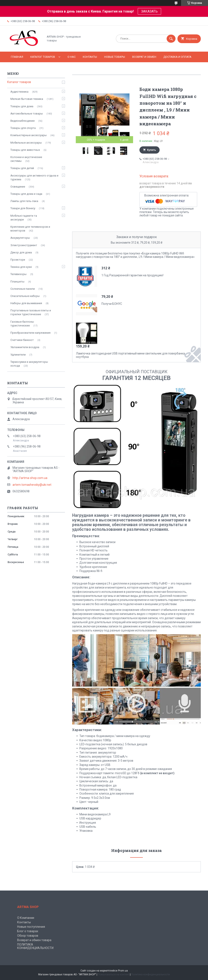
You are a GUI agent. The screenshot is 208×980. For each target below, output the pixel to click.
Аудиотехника (19, 92)
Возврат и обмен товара (34, 940)
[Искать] (171, 39)
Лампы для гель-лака (24, 201)
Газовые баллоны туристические (22, 324)
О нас (72, 57)
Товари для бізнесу (23, 208)
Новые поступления (31, 927)
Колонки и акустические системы (26, 159)
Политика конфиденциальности (150, 974)
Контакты (90, 57)
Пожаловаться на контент (114, 974)
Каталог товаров (19, 82)
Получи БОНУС (112, 304)
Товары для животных (25, 150)
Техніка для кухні (21, 267)
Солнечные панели (23, 289)
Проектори (18, 260)
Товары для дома (22, 106)
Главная (17, 57)
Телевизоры (18, 274)
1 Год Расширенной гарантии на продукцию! (132, 275)
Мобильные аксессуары (26, 143)
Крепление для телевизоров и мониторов (30, 229)
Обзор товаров (28, 936)
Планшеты (17, 282)
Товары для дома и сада (26, 194)
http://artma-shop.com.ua (30, 478)
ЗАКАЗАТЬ (149, 11)
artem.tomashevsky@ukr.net (32, 485)
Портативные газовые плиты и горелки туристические (31, 312)
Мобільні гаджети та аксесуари (24, 218)
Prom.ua (123, 971)
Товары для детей (22, 168)
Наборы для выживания (26, 303)
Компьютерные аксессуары (29, 135)
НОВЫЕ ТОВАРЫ (115, 57)
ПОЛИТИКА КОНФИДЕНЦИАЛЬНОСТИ (35, 946)
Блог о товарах (28, 931)
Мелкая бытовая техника (27, 99)
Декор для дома (21, 252)
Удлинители (18, 355)
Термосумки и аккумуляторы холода (29, 364)
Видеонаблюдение (22, 121)
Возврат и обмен (144, 57)
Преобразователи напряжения (30, 333)
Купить (152, 150)
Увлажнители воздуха (25, 347)
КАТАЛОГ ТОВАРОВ (43, 57)
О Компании (26, 918)
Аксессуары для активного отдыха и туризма (34, 177)
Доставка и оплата (177, 57)
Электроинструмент (24, 245)
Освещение (18, 187)
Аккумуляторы (20, 238)
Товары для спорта (23, 128)
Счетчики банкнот (22, 340)
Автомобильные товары (27, 114)
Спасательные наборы (25, 296)
